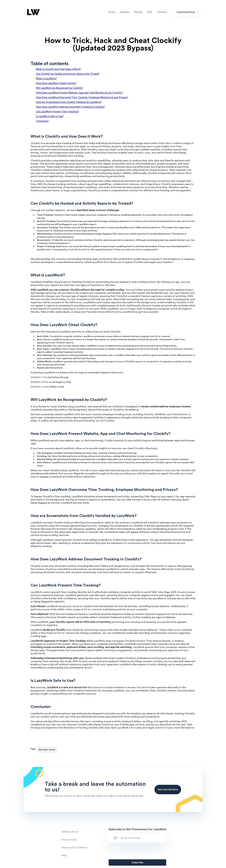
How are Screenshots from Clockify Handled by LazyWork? (69, 102)
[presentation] (132, 850)
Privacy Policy (69, 840)
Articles (125, 12)
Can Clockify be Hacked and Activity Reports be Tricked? (68, 74)
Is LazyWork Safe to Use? (50, 116)
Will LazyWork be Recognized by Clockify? (59, 88)
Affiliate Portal (70, 832)
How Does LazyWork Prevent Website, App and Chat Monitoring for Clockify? (79, 93)
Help (64, 855)
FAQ (150, 12)
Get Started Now (168, 790)
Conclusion (42, 121)
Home (112, 12)
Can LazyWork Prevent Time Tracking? (57, 112)
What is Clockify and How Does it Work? (58, 69)
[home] (33, 12)
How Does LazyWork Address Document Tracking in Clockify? (70, 107)
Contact (162, 12)
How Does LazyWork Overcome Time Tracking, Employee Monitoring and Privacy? (82, 97)
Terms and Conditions (74, 848)
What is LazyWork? (46, 79)
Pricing (138, 12)
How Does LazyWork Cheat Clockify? (56, 83)
